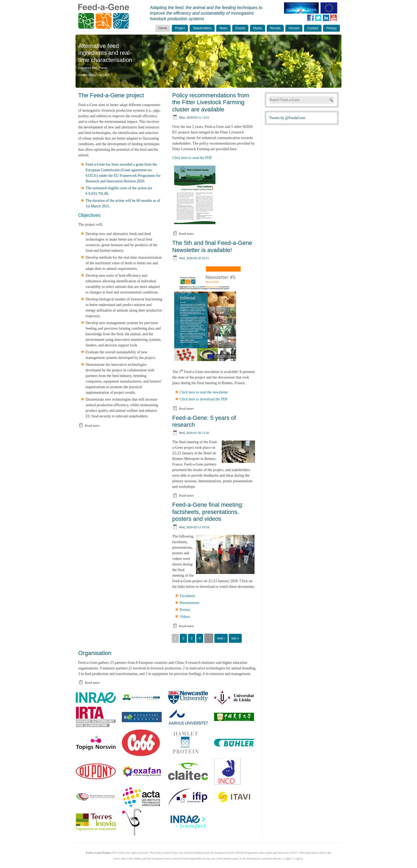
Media (258, 28)
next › (221, 638)
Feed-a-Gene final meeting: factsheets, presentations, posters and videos (208, 512)
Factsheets (187, 596)
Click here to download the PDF (204, 399)
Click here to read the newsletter (204, 392)
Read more (92, 426)
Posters (185, 610)
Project (180, 28)
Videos (185, 617)
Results (275, 28)
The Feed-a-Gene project (111, 95)
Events (240, 28)
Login (287, 858)
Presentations (190, 603)
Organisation (95, 653)
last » (235, 638)
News (223, 28)
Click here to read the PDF (192, 158)
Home (163, 28)
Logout (298, 858)
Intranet (294, 28)
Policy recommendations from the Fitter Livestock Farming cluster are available (211, 102)
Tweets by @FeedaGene (287, 118)
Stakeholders (202, 28)
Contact (313, 28)
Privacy (331, 28)
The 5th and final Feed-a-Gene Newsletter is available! (212, 246)
